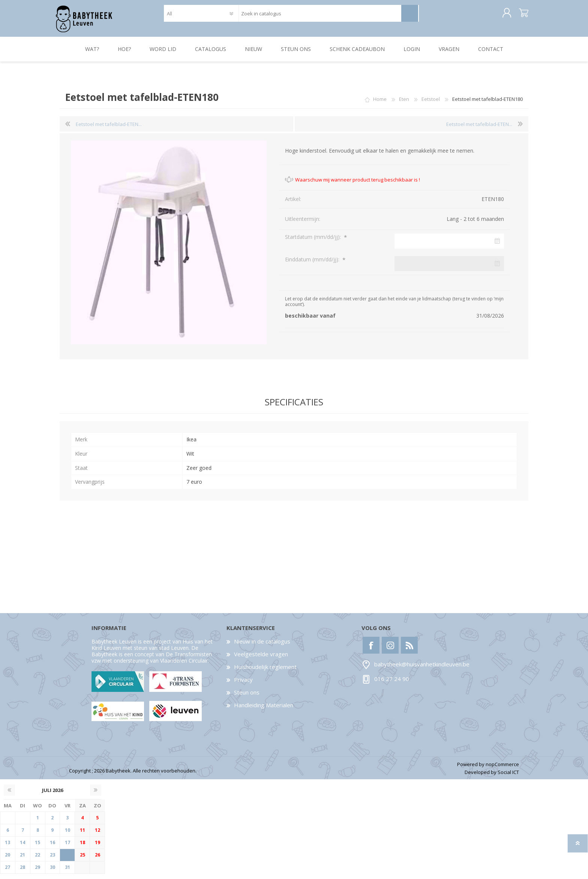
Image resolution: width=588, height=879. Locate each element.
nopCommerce (502, 769)
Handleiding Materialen (264, 710)
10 (67, 835)
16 (52, 848)
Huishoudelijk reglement (265, 672)
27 (7, 872)
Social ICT (508, 777)
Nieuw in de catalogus (262, 646)
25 (82, 860)
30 (52, 872)
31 (67, 872)
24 (67, 860)
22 (37, 860)
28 (22, 872)
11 (82, 835)
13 (7, 848)
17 (67, 848)
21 (22, 860)
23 (52, 860)
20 (7, 860)
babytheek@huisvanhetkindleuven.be (422, 670)
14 (22, 848)
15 (37, 848)
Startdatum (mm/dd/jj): (314, 242)
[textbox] (320, 16)
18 (82, 848)
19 (97, 848)
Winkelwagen (520, 16)
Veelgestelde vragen (261, 659)
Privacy (243, 685)
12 (97, 835)
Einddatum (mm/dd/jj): (313, 265)
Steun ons (247, 697)
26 (97, 860)
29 (37, 872)
